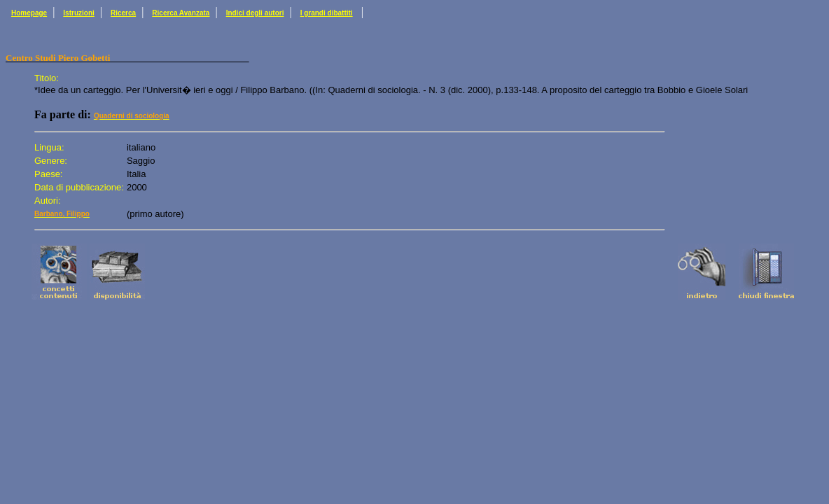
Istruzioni (78, 13)
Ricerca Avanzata (181, 13)
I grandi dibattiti (327, 13)
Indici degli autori (255, 13)
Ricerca (123, 13)
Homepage (29, 13)
